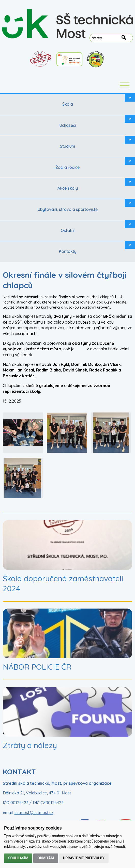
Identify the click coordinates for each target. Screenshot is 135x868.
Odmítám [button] (46, 858)
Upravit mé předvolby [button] (84, 858)
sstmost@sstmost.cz (34, 812)
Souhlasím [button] (18, 858)
